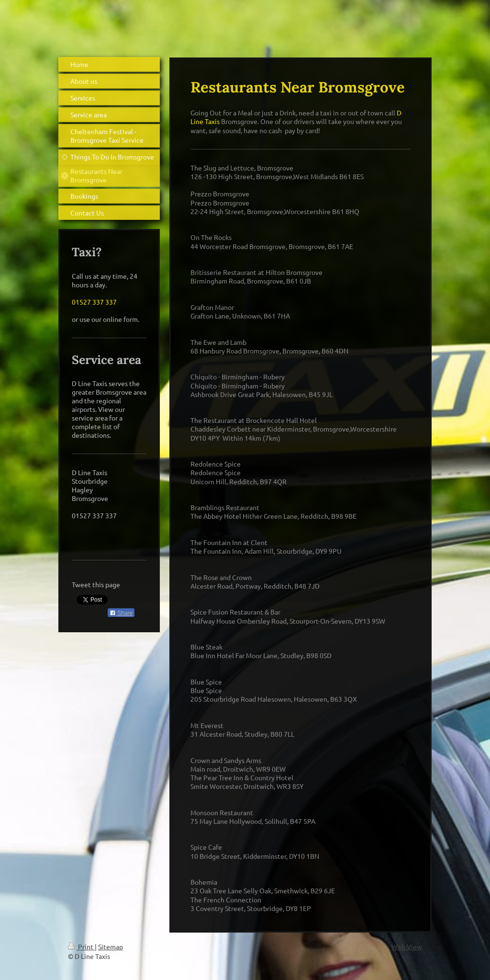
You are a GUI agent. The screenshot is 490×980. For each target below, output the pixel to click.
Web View (407, 946)
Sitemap (111, 946)
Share (121, 613)
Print (81, 946)
